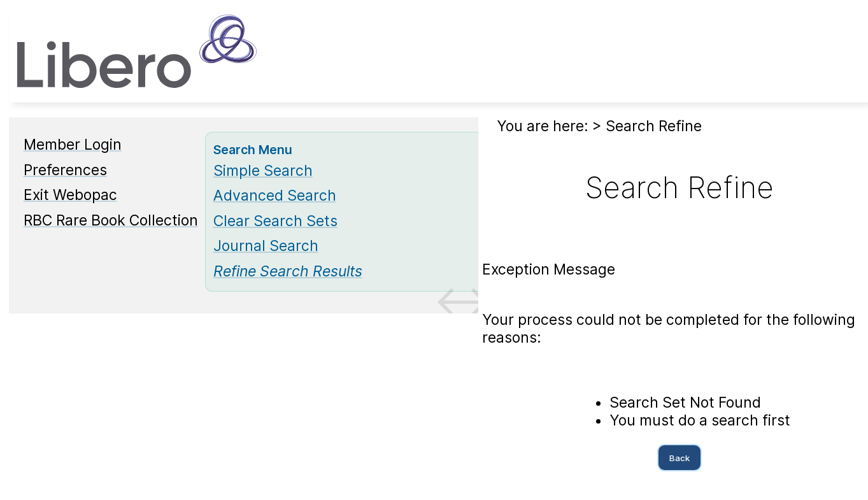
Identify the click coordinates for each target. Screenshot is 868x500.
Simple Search (263, 171)
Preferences (65, 170)
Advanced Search (275, 196)
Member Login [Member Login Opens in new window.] (73, 145)
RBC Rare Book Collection (111, 220)
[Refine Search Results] (288, 271)
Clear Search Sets (275, 221)
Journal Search (266, 246)
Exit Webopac (70, 195)
